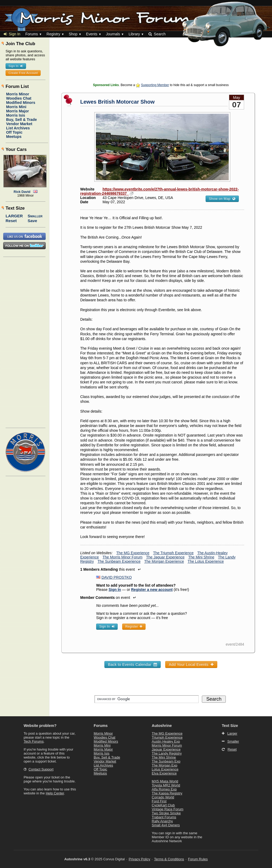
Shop (73, 34)
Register (134, 626)
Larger (14, 216)
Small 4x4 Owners (166, 825)
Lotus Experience (165, 769)
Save (32, 221)
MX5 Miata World (165, 781)
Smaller (35, 216)
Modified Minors (21, 103)
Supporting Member (155, 85)
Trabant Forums (164, 817)
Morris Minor (18, 94)
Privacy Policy (140, 859)
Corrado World (163, 797)
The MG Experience (133, 553)
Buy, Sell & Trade (22, 120)
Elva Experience (164, 773)
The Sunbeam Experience (119, 561)
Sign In (12, 34)
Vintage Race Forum (167, 809)
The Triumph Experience (173, 553)
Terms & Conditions (169, 859)
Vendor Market (19, 124)
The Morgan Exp (164, 765)
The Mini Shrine (201, 557)
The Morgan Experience (164, 561)
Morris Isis (16, 115)
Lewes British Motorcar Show (117, 102)
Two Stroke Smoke (166, 813)
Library (134, 34)
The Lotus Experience (206, 561)
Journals (113, 34)
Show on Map (222, 199)
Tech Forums (34, 741)
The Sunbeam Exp (166, 761)
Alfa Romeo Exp (164, 789)
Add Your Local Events (191, 664)
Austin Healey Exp (166, 741)
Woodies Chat (19, 98)
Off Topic (14, 132)
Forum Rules (198, 859)
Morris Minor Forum (167, 745)
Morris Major (18, 111)
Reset (11, 221)
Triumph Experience (167, 737)
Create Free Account (23, 73)
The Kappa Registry (167, 793)
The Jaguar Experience (165, 557)
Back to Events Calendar (132, 664)
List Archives (18, 128)
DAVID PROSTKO (117, 577)
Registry (53, 34)
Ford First (159, 801)
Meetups (14, 137)
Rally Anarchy (162, 821)
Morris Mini (16, 107)
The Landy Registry (167, 753)
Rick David (22, 192)
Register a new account (152, 590)
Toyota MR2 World (166, 785)
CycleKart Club (163, 805)
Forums (31, 34)
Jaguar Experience (166, 749)
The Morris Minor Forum (122, 557)
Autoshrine (162, 726)
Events (92, 34)
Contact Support (41, 769)
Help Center (55, 793)
